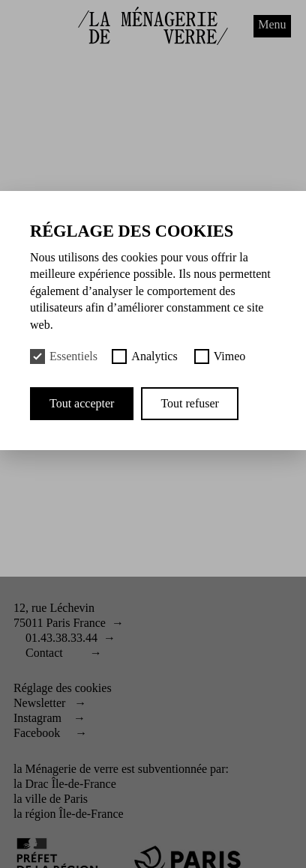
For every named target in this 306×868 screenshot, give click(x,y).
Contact (44, 653)
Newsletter (39, 703)
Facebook (37, 733)
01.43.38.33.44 (61, 638)
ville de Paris (57, 799)
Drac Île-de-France (71, 784)
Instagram (37, 718)
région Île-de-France (75, 814)
